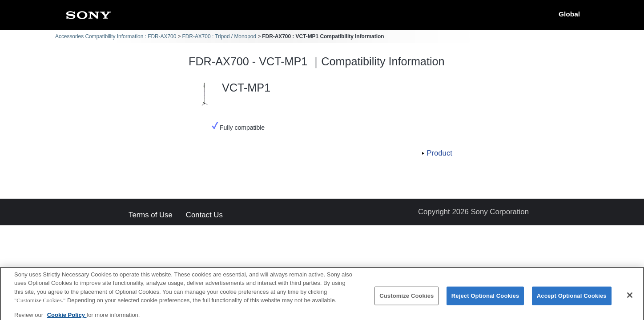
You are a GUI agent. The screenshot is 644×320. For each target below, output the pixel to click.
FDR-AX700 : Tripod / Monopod (219, 36)
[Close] (630, 300)
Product (439, 153)
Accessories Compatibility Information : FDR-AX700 (116, 36)
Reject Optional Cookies (485, 301)
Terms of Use (151, 215)
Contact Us (204, 215)
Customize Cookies (407, 301)
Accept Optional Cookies (572, 301)
